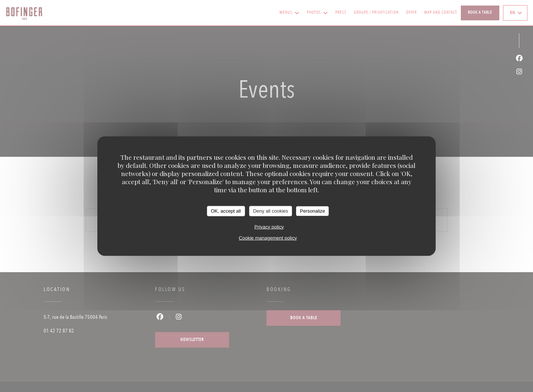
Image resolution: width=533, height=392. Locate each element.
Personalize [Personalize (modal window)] (312, 211)
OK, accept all (226, 211)
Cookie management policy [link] (268, 238)
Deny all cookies (271, 211)
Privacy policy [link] (269, 227)
